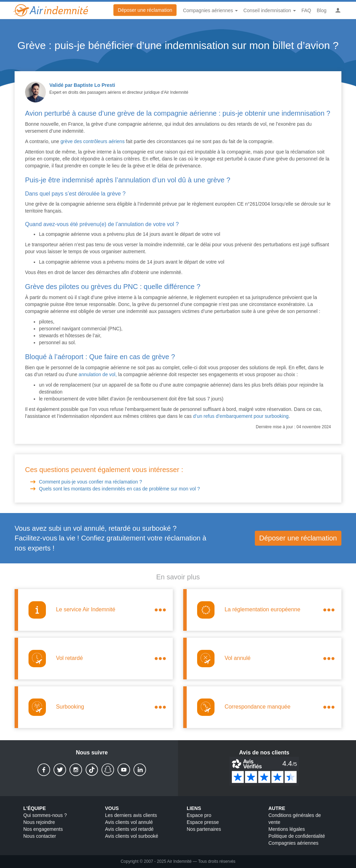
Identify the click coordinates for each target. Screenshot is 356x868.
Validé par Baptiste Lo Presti (82, 85)
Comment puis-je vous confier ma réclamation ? (91, 482)
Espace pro (199, 815)
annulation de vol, (98, 374)
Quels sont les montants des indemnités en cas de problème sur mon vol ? (119, 489)
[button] (338, 10)
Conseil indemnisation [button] (270, 10)
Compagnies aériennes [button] (210, 10)
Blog (322, 10)
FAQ (306, 10)
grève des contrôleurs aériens (92, 141)
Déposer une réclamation (145, 10)
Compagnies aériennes (293, 843)
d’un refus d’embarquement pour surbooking (241, 416)
